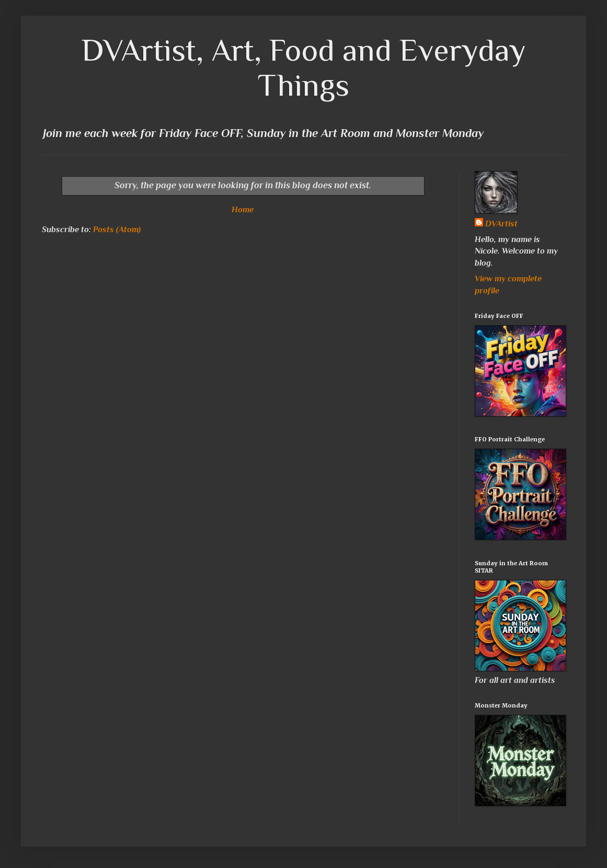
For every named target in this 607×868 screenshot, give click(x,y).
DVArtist (501, 224)
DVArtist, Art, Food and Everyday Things (304, 67)
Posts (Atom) (117, 230)
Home (243, 210)
